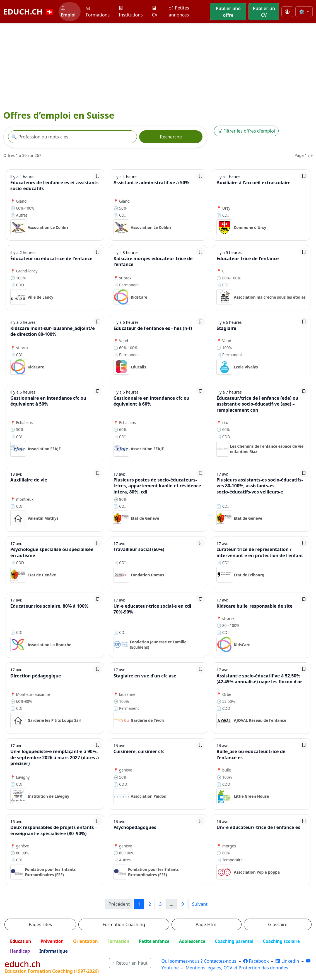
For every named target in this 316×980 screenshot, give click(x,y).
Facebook (257, 961)
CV (155, 12)
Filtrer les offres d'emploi (246, 131)
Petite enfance (154, 941)
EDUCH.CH (29, 12)
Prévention (52, 941)
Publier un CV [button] (264, 12)
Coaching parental (234, 941)
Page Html (206, 924)
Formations (98, 12)
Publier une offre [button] (228, 12)
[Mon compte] (287, 12)
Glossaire (278, 924)
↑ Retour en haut (130, 963)
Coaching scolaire (281, 941)
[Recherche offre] (73, 137)
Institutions (131, 12)
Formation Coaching (124, 924)
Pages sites (40, 924)
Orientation (85, 941)
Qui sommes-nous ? (182, 961)
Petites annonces (179, 11)
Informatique (54, 951)
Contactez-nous (220, 961)
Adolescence (192, 941)
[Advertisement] (158, 65)
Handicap (20, 951)
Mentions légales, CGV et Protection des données (237, 968)
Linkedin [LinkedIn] (288, 961)
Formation (118, 941)
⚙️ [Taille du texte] (302, 12)
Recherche (171, 137)
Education (20, 941)
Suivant (200, 904)
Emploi (68, 12)
